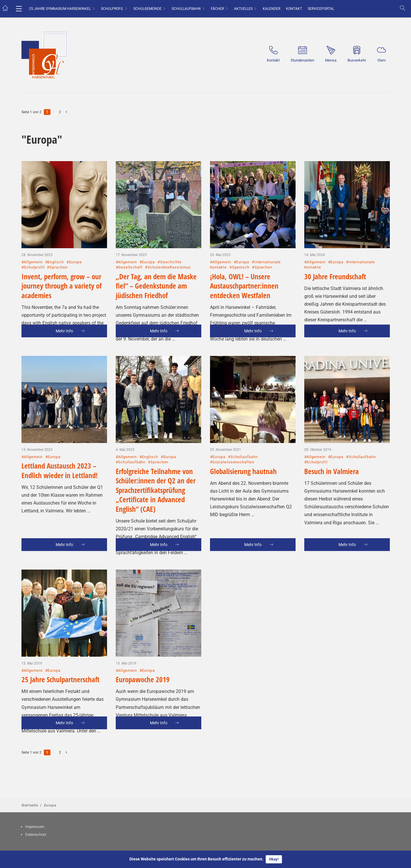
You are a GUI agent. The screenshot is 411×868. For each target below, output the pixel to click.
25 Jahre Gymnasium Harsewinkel (60, 9)
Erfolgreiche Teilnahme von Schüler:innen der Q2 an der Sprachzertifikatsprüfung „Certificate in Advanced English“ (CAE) (156, 467)
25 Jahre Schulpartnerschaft (60, 656)
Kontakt (294, 9)
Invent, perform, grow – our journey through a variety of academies (61, 263)
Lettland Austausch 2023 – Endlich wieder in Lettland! (60, 447)
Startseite (30, 805)
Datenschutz (36, 834)
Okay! (274, 859)
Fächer (217, 9)
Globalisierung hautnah (243, 448)
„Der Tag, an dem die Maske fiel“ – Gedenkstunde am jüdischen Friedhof (156, 263)
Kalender (271, 9)
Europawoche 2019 (143, 656)
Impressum (35, 827)
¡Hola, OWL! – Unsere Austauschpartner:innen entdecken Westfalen (244, 263)
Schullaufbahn (186, 9)
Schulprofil (112, 9)
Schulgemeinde (147, 9)
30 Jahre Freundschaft (335, 253)
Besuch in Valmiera (332, 448)
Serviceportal (321, 9)
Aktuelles (243, 9)
